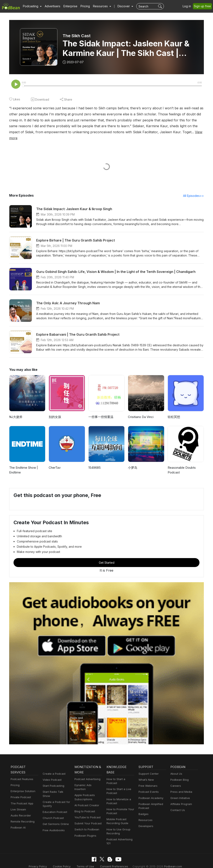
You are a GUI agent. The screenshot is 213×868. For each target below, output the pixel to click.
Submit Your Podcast (88, 817)
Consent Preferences (114, 860)
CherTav (55, 462)
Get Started (106, 557)
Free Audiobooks (54, 824)
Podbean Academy (151, 792)
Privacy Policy (39, 860)
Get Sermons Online (56, 818)
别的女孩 (55, 411)
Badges (143, 808)
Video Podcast (52, 774)
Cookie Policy (63, 860)
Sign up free (203, 6)
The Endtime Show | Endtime (24, 464)
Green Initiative (180, 792)
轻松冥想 (174, 411)
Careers (175, 780)
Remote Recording (22, 815)
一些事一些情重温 (101, 411)
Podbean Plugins (85, 830)
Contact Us (178, 804)
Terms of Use (86, 860)
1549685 (95, 462)
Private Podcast (21, 791)
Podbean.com (172, 860)
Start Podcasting (53, 780)
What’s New (146, 774)
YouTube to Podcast (87, 811)
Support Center (148, 768)
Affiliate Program (181, 798)
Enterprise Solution (23, 785)
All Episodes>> (194, 190)
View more (186, 132)
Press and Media (181, 786)
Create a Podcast (54, 768)
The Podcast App (22, 797)
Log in (187, 6)
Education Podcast (55, 806)
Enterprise (71, 6)
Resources (145, 814)
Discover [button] (124, 6)
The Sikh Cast (77, 36)
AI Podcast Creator (87, 799)
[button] (32, 6)
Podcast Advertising (87, 773)
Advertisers (53, 6)
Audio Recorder (21, 809)
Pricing (85, 6)
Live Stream (18, 803)
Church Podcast (53, 812)
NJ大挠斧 (16, 411)
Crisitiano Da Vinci (141, 411)
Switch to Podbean (87, 824)
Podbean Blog (179, 774)
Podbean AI (18, 821)
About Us (176, 768)
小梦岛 (133, 462)
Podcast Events (149, 786)
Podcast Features (22, 773)
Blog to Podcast (85, 805)
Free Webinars (148, 780)
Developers (146, 820)
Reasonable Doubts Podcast (182, 464)
